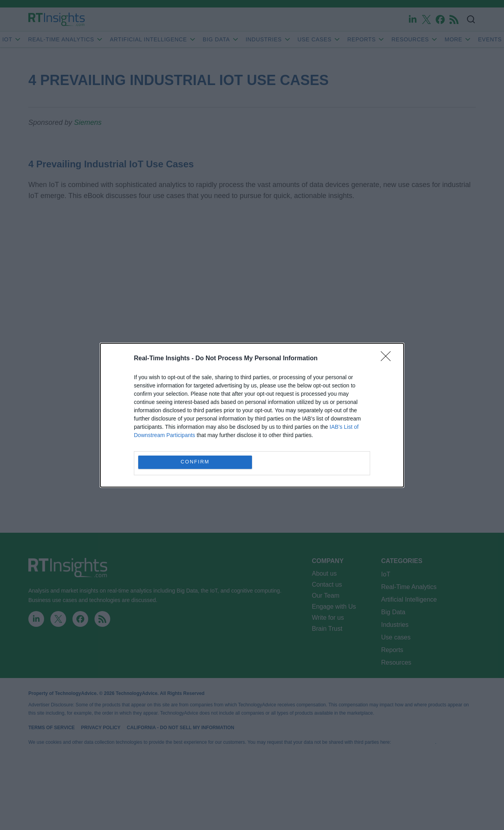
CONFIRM (195, 462)
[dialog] (252, 415)
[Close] (388, 359)
